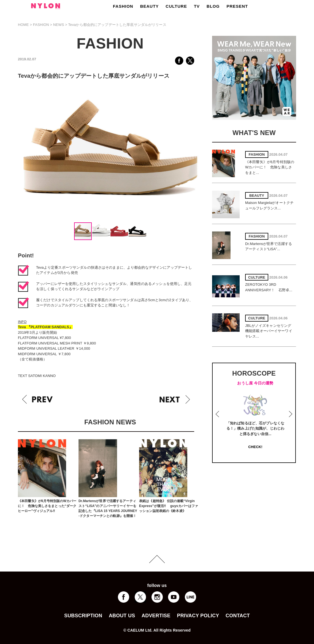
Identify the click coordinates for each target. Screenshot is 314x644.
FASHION (123, 6)
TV (197, 6)
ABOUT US (122, 616)
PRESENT (237, 6)
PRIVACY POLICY (198, 616)
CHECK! (255, 447)
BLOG (213, 6)
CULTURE (176, 6)
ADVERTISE (156, 616)
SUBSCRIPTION (83, 616)
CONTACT (238, 616)
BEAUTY (150, 6)
